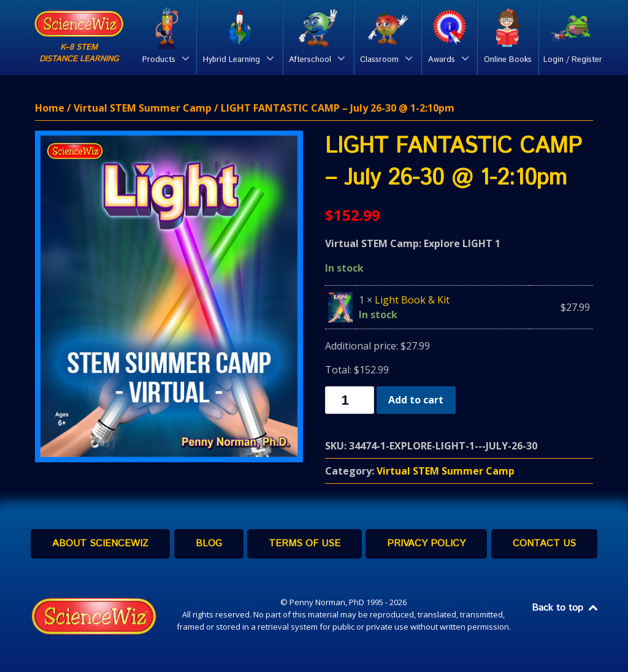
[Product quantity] (350, 400)
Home (50, 108)
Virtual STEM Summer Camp (143, 108)
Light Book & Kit (412, 300)
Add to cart (416, 400)
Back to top (565, 608)
